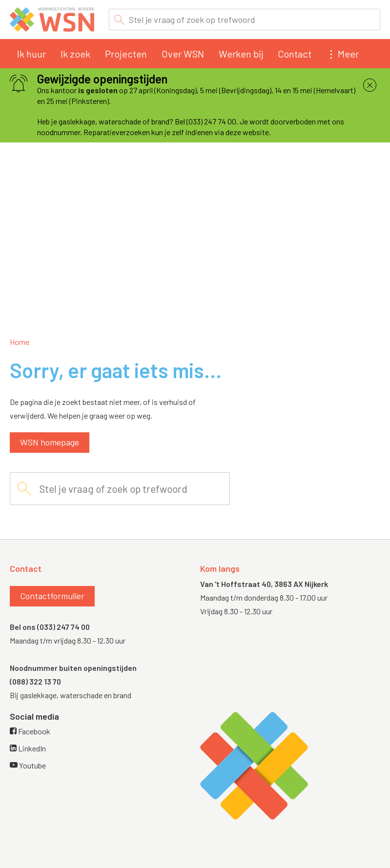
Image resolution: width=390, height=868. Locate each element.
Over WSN (183, 54)
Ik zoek (75, 54)
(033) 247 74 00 (63, 627)
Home (20, 342)
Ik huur (31, 54)
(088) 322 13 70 (35, 681)
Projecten (126, 54)
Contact (295, 54)
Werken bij (241, 54)
